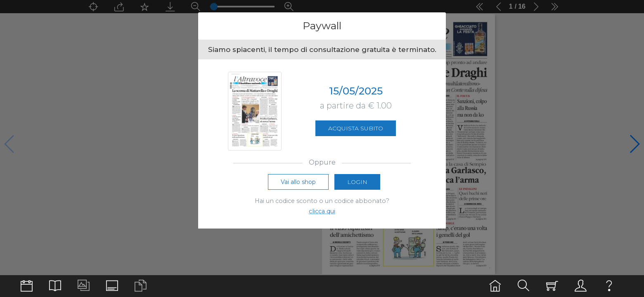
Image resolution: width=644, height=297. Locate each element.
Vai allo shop (298, 182)
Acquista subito (356, 128)
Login (357, 182)
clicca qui (322, 211)
